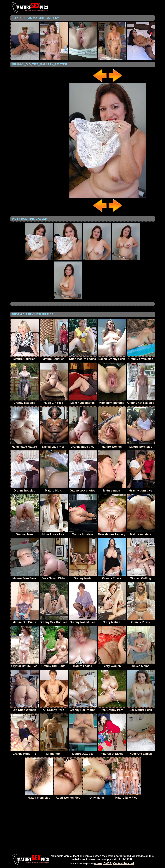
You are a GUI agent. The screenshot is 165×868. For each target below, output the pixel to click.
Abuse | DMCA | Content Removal (114, 863)
